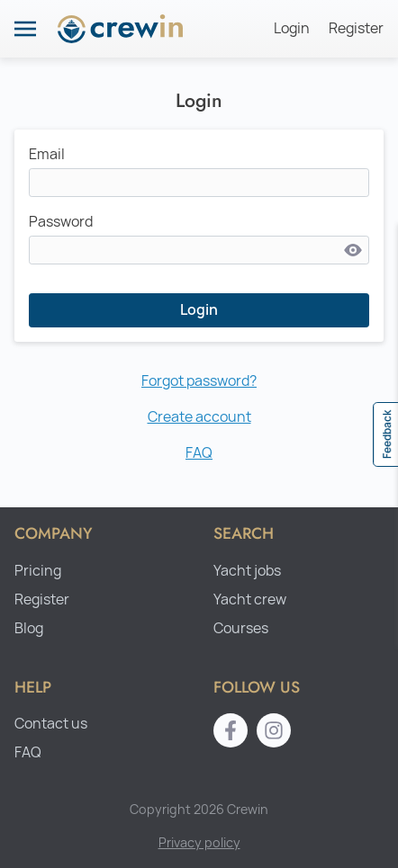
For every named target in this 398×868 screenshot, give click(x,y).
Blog (29, 628)
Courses (241, 628)
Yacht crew (250, 600)
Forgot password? (199, 381)
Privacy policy (199, 842)
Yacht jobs (247, 571)
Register (356, 28)
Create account (199, 417)
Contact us (51, 724)
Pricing (38, 571)
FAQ (199, 453)
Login (292, 28)
